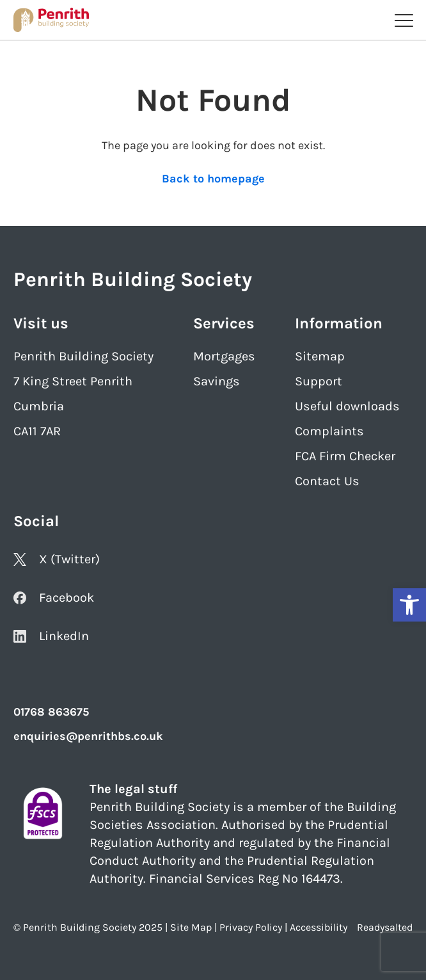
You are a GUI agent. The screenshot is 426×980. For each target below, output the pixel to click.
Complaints (329, 431)
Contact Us (327, 481)
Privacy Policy (251, 927)
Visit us (41, 323)
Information (339, 323)
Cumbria (39, 406)
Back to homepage (213, 179)
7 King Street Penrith (73, 381)
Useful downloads (347, 406)
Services (224, 323)
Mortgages (224, 356)
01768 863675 (51, 712)
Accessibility (319, 927)
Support (319, 381)
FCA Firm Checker (345, 456)
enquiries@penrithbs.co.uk (88, 736)
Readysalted (385, 927)
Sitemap (320, 356)
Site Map (191, 927)
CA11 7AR (37, 431)
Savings (217, 381)
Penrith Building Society (83, 356)
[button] (409, 605)
